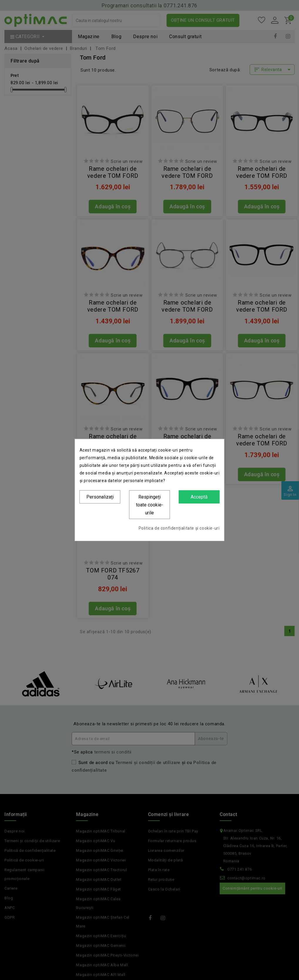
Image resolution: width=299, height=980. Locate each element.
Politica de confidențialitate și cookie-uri (179, 528)
